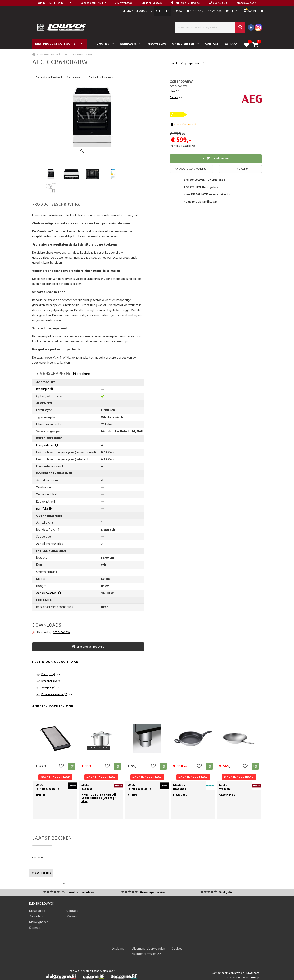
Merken (72, 917)
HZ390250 (180, 795)
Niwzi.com (253, 973)
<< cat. (41, 873)
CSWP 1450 (227, 795)
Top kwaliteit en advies (78, 892)
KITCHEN (44, 55)
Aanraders (131, 44)
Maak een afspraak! (188, 11)
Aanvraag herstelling (224, 11)
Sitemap (35, 928)
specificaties (198, 64)
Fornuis (57, 55)
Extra (231, 44)
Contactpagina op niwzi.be (228, 973)
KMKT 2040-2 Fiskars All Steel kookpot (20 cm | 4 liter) (99, 798)
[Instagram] (258, 27)
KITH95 (132, 795)
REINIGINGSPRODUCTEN (137, 11)
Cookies (177, 949)
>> (174, 91)
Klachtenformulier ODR (147, 954)
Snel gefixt (226, 892)
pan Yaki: (44, 509)
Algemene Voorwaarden (149, 949)
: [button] (92, 3)
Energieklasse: (47, 445)
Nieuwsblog (157, 44)
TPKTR (40, 795)
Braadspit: (45, 389)
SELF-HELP (163, 11)
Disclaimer (119, 949)
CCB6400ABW (61, 632)
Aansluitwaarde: (49, 593)
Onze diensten (185, 44)
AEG (67, 55)
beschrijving (178, 64)
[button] (55, 3)
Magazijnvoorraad (183, 125)
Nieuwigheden (39, 922)
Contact (212, 44)
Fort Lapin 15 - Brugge (187, 3)
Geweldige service (152, 892)
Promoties (103, 44)
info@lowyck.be (246, 3)
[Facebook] (251, 27)
